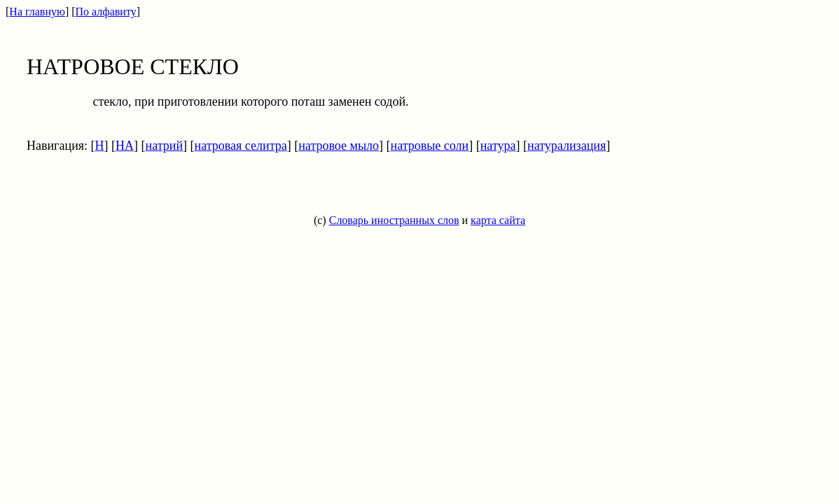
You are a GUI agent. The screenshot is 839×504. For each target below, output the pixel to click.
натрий (165, 146)
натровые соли (430, 146)
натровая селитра (241, 146)
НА (125, 146)
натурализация (567, 146)
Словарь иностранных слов (394, 220)
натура (498, 146)
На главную (37, 12)
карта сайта (498, 220)
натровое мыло (339, 146)
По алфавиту (106, 12)
